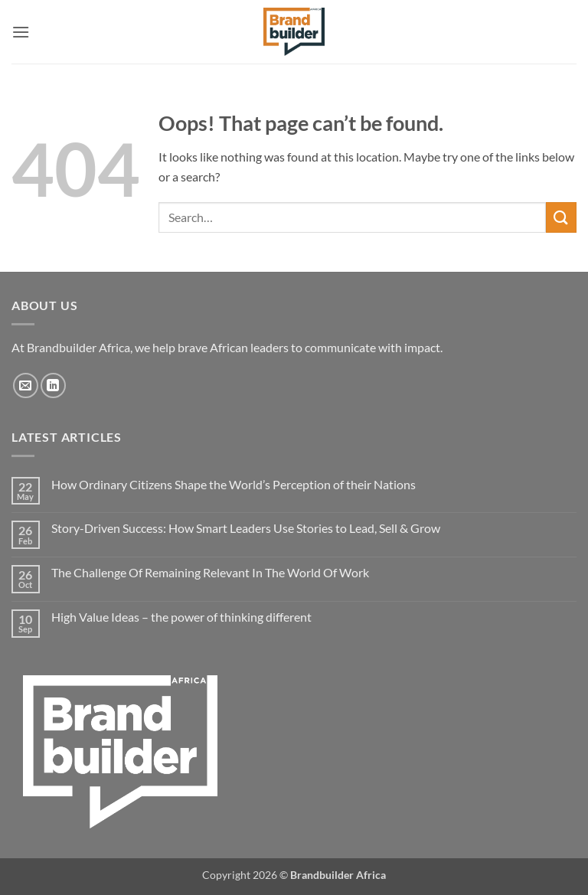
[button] (21, 32)
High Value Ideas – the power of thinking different (181, 617)
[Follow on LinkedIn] (53, 385)
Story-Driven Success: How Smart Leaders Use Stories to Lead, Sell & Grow (246, 528)
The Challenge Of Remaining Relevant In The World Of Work (210, 572)
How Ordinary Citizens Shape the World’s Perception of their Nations (234, 484)
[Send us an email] (26, 385)
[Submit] (561, 217)
